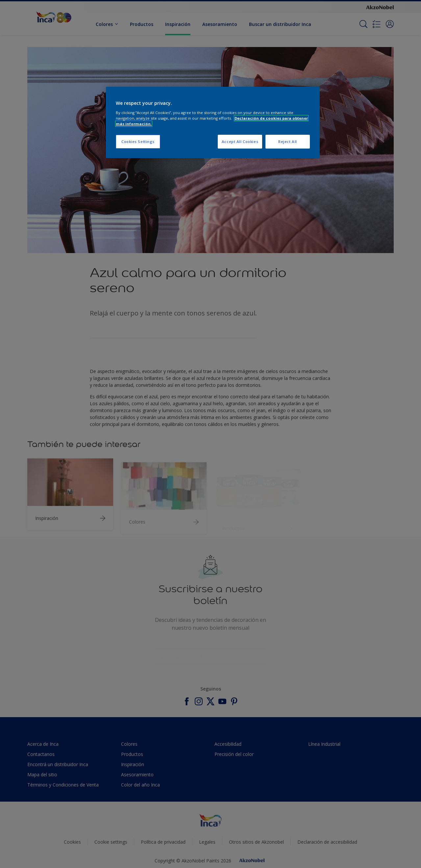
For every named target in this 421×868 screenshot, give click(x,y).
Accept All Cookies (240, 141)
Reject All (288, 141)
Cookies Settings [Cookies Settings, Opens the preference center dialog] (138, 141)
